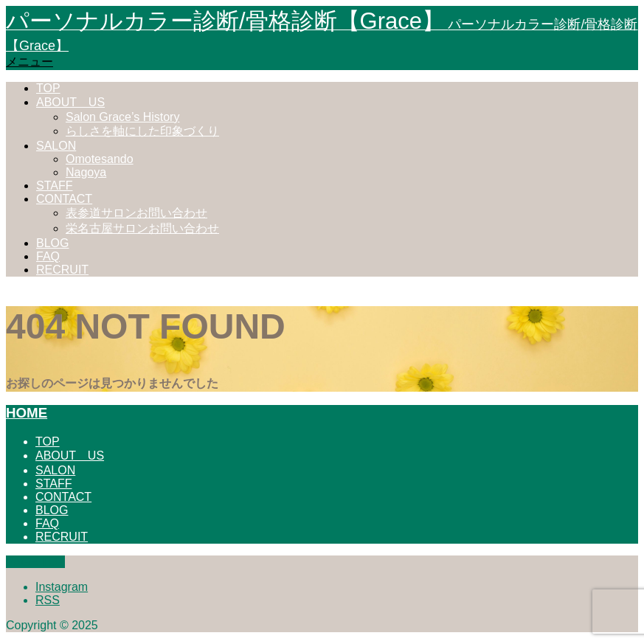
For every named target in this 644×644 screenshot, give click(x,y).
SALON (56, 146)
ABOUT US (70, 102)
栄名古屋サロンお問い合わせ (142, 228)
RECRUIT (62, 270)
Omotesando (100, 159)
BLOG (52, 243)
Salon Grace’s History (122, 117)
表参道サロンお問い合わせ (136, 213)
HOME (27, 413)
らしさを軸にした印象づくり (142, 131)
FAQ (48, 256)
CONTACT (64, 199)
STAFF (54, 186)
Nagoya (86, 172)
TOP (48, 88)
